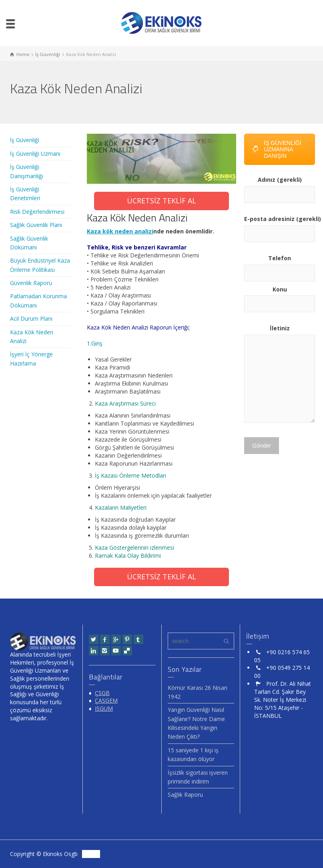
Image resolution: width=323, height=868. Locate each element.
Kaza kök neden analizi (120, 231)
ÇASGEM (106, 700)
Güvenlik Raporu (31, 283)
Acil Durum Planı (31, 318)
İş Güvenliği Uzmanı (35, 154)
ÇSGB (102, 693)
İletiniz (280, 374)
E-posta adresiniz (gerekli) (280, 226)
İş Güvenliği (25, 140)
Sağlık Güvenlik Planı (36, 225)
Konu (280, 297)
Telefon (280, 265)
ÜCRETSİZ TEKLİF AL (161, 201)
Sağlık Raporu (185, 795)
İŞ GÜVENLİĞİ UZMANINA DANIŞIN (277, 149)
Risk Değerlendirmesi (37, 212)
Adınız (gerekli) (280, 187)
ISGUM (104, 708)
